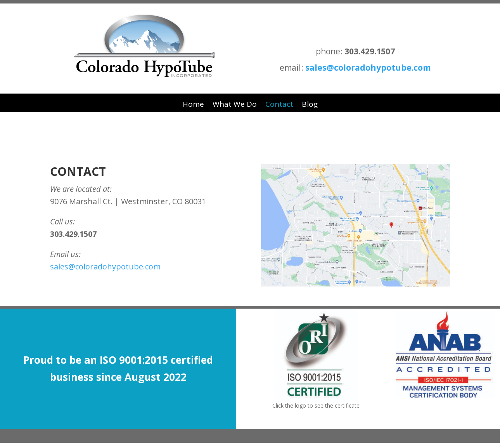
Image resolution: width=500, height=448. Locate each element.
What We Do (235, 104)
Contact (279, 104)
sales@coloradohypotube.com (368, 68)
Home (193, 104)
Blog (310, 104)
